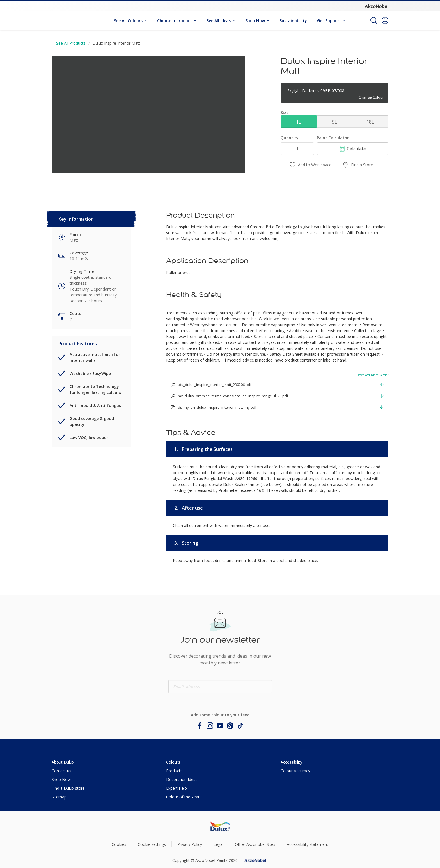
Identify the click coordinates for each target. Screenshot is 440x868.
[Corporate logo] (377, 6)
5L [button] (334, 122)
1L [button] (299, 122)
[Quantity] (297, 149)
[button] (385, 20)
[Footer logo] (220, 826)
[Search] (374, 20)
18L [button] (370, 122)
